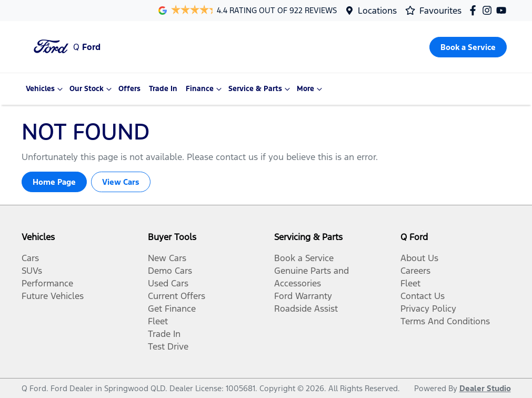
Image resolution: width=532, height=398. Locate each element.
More (311, 89)
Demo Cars (170, 271)
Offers (129, 89)
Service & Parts (260, 89)
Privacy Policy (428, 309)
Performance (47, 283)
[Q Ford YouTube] (503, 10)
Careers (415, 271)
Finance (205, 89)
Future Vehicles (53, 296)
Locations (377, 11)
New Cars (167, 258)
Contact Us (423, 296)
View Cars (121, 182)
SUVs (32, 271)
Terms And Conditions (445, 321)
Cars (30, 258)
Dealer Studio (485, 388)
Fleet (158, 321)
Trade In (163, 89)
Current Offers (177, 296)
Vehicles (46, 89)
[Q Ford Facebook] (475, 10)
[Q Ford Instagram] (489, 10)
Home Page (54, 182)
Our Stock (92, 89)
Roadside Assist (306, 309)
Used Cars (168, 283)
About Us (419, 258)
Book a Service (304, 258)
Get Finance (172, 309)
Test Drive (168, 346)
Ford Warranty (303, 296)
